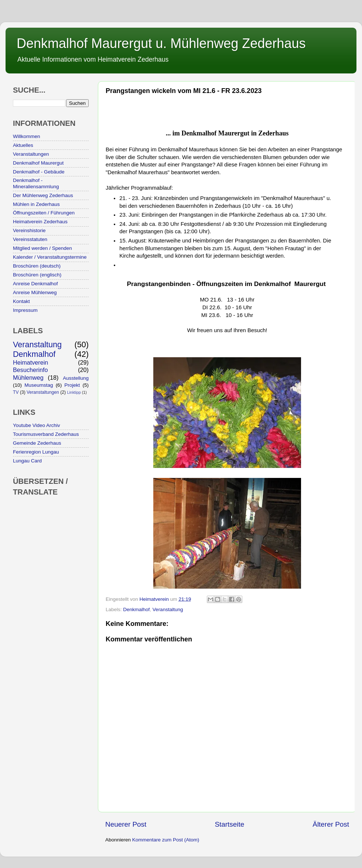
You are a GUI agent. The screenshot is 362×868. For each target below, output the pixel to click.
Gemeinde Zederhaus (37, 443)
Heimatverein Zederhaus (40, 222)
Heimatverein (30, 362)
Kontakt (21, 301)
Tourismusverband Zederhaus (46, 434)
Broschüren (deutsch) (37, 266)
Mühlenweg (28, 378)
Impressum (25, 310)
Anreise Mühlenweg (35, 292)
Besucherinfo (30, 370)
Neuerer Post (126, 824)
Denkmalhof (136, 609)
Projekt (72, 385)
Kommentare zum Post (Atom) (166, 840)
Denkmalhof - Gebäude (39, 172)
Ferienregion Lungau (36, 452)
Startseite (229, 824)
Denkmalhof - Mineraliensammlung (36, 183)
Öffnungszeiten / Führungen (44, 213)
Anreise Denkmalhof (35, 284)
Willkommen (27, 136)
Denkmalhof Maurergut (38, 163)
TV (16, 392)
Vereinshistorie (29, 230)
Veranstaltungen (31, 154)
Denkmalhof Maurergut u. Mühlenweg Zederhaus (161, 43)
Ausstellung (76, 378)
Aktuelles (23, 145)
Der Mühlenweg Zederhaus (43, 195)
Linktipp (74, 392)
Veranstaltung (168, 609)
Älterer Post (331, 824)
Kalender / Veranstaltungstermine (50, 257)
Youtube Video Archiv (37, 425)
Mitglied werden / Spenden (42, 248)
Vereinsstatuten (30, 239)
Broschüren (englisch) (37, 275)
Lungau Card (27, 461)
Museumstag (39, 385)
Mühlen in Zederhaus (36, 204)
